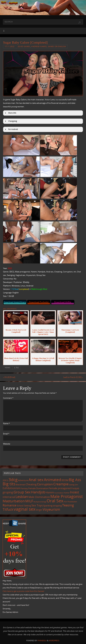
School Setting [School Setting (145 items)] (24, 506)
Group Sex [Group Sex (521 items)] (22, 492)
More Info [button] (10, 113)
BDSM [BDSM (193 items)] (65, 480)
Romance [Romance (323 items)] (9, 505)
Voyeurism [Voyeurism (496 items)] (51, 509)
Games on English (57, 46)
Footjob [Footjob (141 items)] (75, 488)
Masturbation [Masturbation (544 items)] (14, 501)
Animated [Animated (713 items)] (52, 480)
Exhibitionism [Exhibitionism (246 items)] (12, 488)
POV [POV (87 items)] (65, 502)
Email (6, 434)
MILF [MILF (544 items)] (29, 501)
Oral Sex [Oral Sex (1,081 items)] (55, 501)
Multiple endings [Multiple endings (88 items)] (40, 502)
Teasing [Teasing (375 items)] (68, 505)
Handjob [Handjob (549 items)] (38, 492)
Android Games (39, 46)
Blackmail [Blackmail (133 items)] (21, 485)
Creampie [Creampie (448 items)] (61, 484)
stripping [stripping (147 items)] (57, 506)
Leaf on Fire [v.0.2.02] (73, 377)
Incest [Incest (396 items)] (74, 492)
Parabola (42, 641)
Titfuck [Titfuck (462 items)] (8, 509)
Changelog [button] (11, 121)
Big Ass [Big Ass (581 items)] (75, 480)
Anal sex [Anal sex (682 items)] (36, 480)
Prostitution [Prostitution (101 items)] (72, 502)
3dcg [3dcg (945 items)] (13, 479)
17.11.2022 (10, 46)
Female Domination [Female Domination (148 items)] (38, 488)
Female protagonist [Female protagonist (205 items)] (60, 488)
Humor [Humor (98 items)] (67, 493)
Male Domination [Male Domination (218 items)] (39, 497)
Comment (8, 398)
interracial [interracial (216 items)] (9, 497)
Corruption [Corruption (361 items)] (45, 484)
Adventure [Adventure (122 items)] (23, 480)
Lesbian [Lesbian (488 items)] (22, 497)
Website (7, 444)
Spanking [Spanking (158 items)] (48, 506)
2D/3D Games (24, 46)
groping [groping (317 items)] (8, 492)
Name (6, 423)
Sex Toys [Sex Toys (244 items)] (37, 505)
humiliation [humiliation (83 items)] (59, 493)
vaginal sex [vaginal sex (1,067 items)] (25, 509)
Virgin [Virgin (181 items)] (39, 510)
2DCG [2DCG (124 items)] (5, 480)
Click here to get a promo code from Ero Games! (23, 591)
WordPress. (54, 641)
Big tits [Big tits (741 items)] (9, 484)
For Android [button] (11, 129)
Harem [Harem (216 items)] (50, 492)
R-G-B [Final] (9, 377)
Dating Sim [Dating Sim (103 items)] (73, 485)
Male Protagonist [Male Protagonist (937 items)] (67, 496)
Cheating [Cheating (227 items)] (31, 484)
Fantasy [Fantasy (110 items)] (24, 488)
